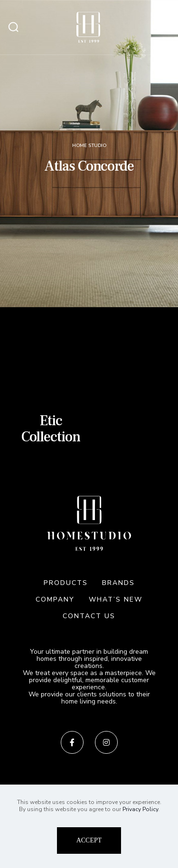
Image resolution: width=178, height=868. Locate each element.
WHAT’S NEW (116, 599)
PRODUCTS (66, 583)
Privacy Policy (140, 809)
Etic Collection (51, 429)
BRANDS (118, 583)
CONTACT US (89, 616)
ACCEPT (89, 840)
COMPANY (55, 599)
